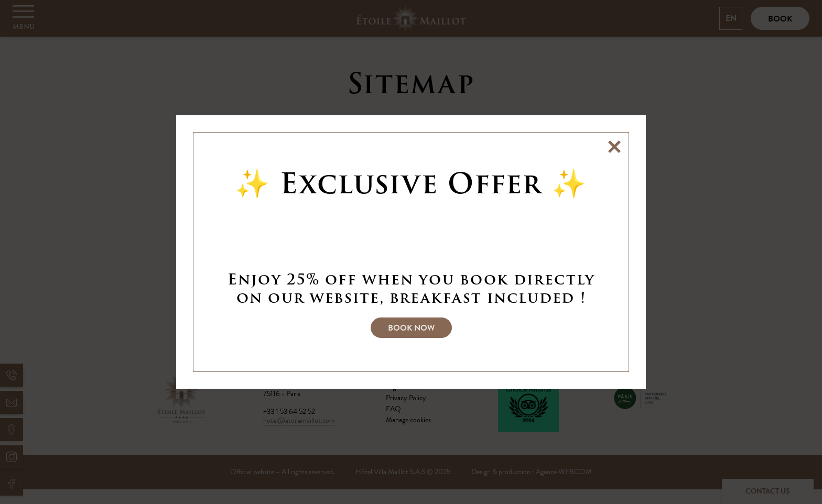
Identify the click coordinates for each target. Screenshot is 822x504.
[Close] (614, 147)
